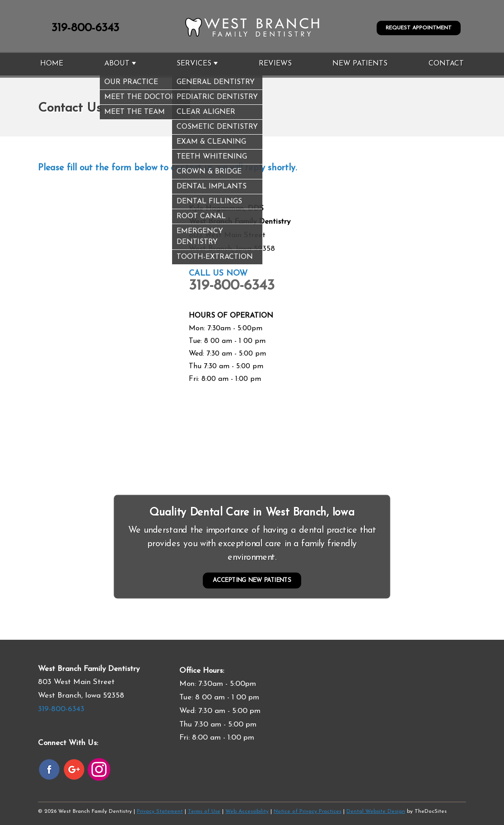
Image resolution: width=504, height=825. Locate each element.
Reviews (275, 64)
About (117, 64)
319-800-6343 (85, 28)
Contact (446, 64)
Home (52, 64)
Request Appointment (419, 28)
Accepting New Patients (252, 580)
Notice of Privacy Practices (308, 811)
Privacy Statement (160, 811)
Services (194, 64)
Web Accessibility (247, 811)
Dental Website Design (376, 811)
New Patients (360, 64)
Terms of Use (204, 811)
